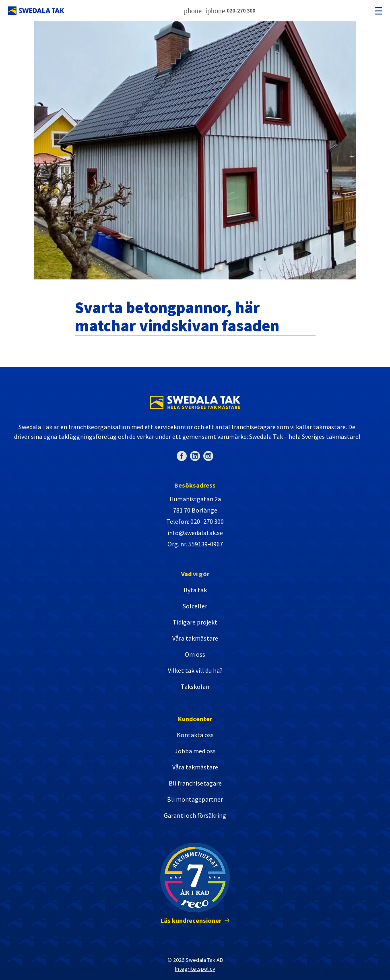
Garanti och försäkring (195, 815)
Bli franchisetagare (195, 783)
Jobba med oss (195, 751)
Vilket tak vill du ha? (195, 670)
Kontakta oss (195, 735)
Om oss (195, 654)
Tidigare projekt (195, 622)
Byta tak (195, 590)
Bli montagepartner (195, 799)
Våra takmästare (195, 638)
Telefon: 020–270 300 (195, 521)
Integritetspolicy (195, 969)
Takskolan (195, 686)
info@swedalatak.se (195, 533)
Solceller (195, 606)
